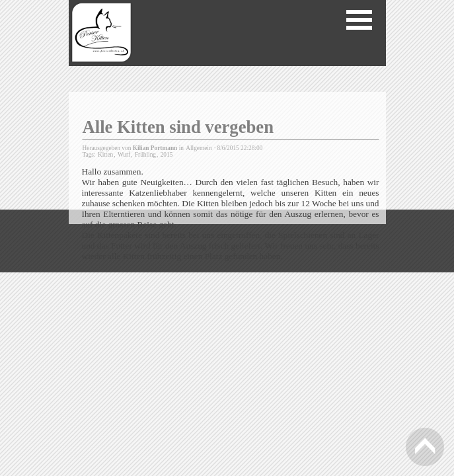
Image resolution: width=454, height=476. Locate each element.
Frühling (145, 155)
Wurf (124, 155)
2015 (167, 155)
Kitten (105, 155)
